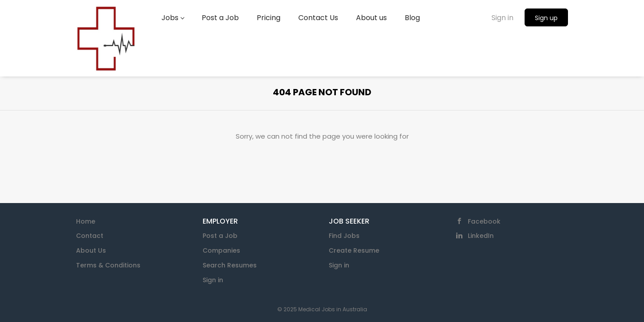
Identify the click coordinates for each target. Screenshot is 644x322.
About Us (91, 250)
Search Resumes (230, 265)
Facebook (484, 221)
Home (86, 221)
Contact (90, 236)
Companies (221, 250)
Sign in (502, 18)
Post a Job (220, 236)
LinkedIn (481, 236)
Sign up (546, 18)
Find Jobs (344, 236)
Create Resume (354, 250)
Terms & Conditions (108, 265)
